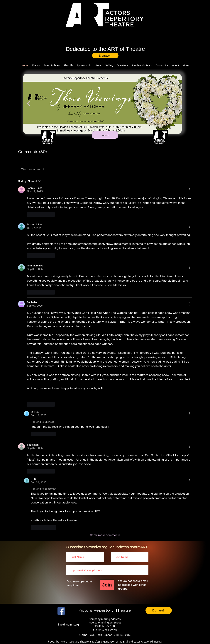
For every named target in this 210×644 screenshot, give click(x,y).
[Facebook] (61, 611)
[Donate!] (105, 55)
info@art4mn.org (69, 624)
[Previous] (29, 104)
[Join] (107, 585)
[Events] (105, 135)
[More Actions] (190, 190)
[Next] (176, 104)
